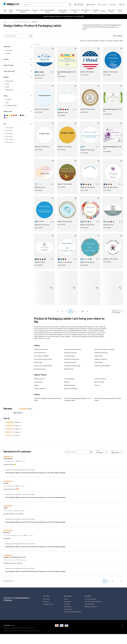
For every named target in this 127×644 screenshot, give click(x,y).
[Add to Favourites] (53, 44)
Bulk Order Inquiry (48, 600)
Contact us (46, 597)
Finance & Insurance (71, 348)
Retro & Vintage (99, 377)
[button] (58, 307)
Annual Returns (68, 605)
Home (5, 22)
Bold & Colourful (39, 374)
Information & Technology (72, 361)
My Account (46, 594)
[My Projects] (91, 5)
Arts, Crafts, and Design (41, 351)
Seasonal (97, 381)
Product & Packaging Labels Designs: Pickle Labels (108, 395)
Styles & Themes (9, 61)
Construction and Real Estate (43, 361)
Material (6, 73)
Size (5, 119)
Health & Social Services (72, 355)
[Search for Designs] (31, 36)
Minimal (67, 377)
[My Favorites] (102, 5)
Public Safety (99, 351)
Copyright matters (90, 600)
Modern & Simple (70, 381)
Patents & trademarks (91, 602)
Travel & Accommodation (102, 361)
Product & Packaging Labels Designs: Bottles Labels (48, 395)
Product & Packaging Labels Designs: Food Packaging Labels (77, 395)
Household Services (70, 358)
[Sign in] (113, 5)
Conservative (38, 377)
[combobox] (46, 5)
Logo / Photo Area (9, 67)
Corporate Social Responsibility (73, 607)
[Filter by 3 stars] (5, 424)
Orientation (7, 42)
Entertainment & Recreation (73, 345)
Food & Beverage (69, 351)
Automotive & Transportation (43, 355)
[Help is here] (79, 5)
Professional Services (101, 348)
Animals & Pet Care (40, 348)
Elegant (36, 381)
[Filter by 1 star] (5, 431)
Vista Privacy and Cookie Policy (93, 597)
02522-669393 (7, 621)
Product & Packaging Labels (21, 22)
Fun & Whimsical (69, 374)
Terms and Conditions (91, 594)
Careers (66, 594)
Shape (6, 91)
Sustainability (68, 602)
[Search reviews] (78, 447)
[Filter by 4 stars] (5, 421)
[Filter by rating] (102, 447)
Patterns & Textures (100, 374)
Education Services (40, 364)
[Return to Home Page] (11, 5)
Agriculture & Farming (41, 345)
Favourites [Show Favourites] (118, 36)
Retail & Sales (99, 358)
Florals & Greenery (40, 384)
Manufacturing (69, 364)
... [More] (10, 22)
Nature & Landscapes (71, 384)
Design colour (8, 107)
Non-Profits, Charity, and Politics (104, 345)
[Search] (70, 5)
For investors (67, 597)
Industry (6, 55)
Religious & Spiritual (101, 355)
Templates (35, 22)
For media (67, 600)
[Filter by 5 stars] (5, 418)
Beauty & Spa (38, 358)
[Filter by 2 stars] (5, 428)
